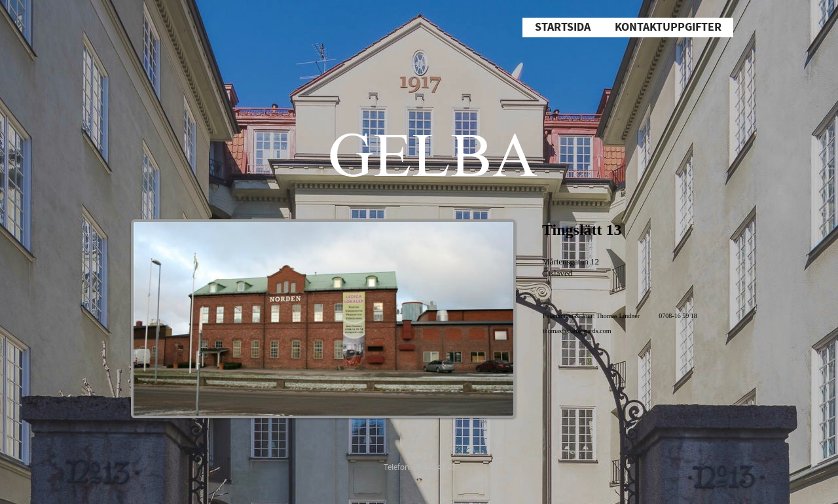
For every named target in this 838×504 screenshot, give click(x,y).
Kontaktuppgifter (668, 27)
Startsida (563, 27)
